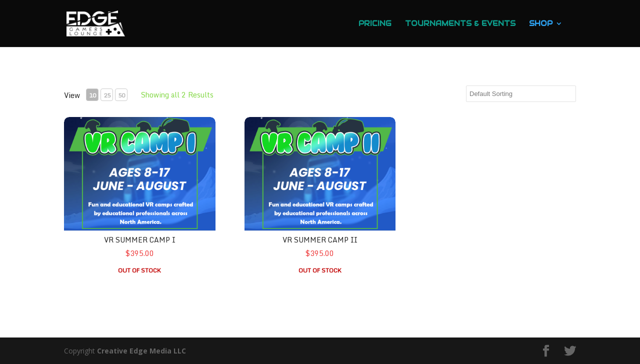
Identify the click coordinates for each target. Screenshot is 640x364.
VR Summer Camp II (320, 240)
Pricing (375, 24)
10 (92, 95)
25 (107, 95)
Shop (541, 24)
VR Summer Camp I (140, 240)
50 (121, 95)
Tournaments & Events (460, 24)
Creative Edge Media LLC (141, 351)
